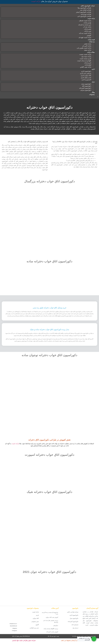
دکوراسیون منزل (86, 84)
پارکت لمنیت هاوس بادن (84, 48)
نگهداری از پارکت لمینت (84, 61)
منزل (93, 82)
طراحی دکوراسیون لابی (84, 16)
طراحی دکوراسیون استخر (84, 12)
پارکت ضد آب (87, 27)
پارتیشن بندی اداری (86, 73)
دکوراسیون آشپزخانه (85, 88)
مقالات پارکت (91, 52)
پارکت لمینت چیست (85, 54)
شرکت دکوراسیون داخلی (88, 6)
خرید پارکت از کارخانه (85, 25)
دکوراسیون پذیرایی (86, 90)
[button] (49, 97)
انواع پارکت (88, 65)
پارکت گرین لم (87, 46)
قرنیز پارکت (88, 63)
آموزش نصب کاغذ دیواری (52, 619)
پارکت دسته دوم (86, 56)
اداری (93, 69)
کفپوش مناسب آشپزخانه (52, 634)
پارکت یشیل (88, 50)
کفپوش (89, 35)
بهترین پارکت (87, 23)
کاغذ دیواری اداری (86, 75)
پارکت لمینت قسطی (85, 21)
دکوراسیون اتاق (87, 86)
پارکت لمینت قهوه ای (85, 37)
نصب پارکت (88, 31)
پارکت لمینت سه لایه (85, 33)
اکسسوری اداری (86, 80)
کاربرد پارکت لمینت (85, 59)
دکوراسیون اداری (86, 71)
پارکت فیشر (88, 44)
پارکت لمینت (36, 1)
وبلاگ (93, 92)
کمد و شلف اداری (86, 78)
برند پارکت (92, 42)
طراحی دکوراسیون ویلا (84, 8)
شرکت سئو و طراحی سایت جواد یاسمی (24, 643)
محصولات (92, 94)
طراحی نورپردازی (86, 14)
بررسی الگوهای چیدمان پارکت (51, 631)
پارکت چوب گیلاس (86, 67)
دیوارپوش (56, 628)
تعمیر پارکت (88, 29)
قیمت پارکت (91, 40)
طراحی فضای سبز (86, 10)
